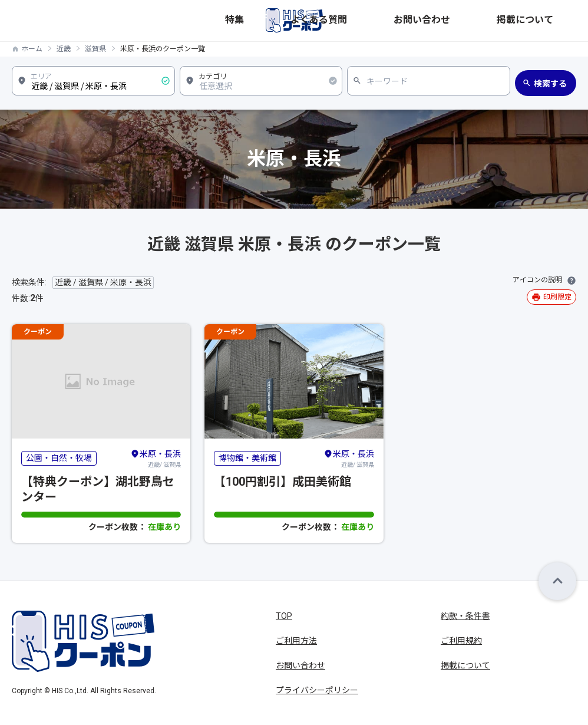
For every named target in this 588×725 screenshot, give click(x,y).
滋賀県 (95, 49)
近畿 (64, 49)
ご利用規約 (461, 641)
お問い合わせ (488, 21)
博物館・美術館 (247, 458)
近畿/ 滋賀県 (156, 458)
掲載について (551, 21)
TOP (284, 616)
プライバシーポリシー (317, 690)
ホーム (32, 49)
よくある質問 (424, 21)
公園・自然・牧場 (59, 458)
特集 (377, 21)
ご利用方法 (296, 641)
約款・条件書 (465, 616)
